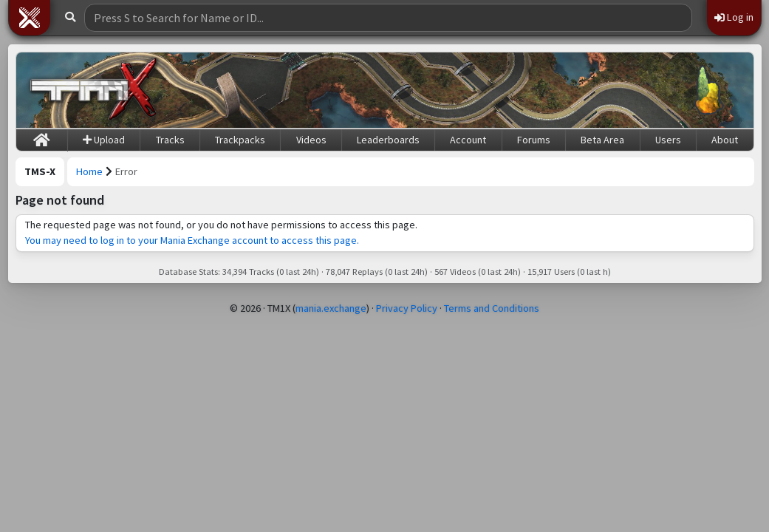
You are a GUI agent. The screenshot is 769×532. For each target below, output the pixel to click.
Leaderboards (388, 140)
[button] (30, 18)
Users (668, 140)
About (725, 140)
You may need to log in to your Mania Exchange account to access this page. (192, 240)
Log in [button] (734, 17)
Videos (311, 140)
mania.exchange (331, 308)
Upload (104, 140)
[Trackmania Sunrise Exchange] (94, 90)
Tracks (170, 140)
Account (468, 140)
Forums (534, 140)
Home (89, 171)
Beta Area (602, 140)
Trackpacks (240, 140)
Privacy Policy (407, 308)
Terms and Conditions (492, 308)
